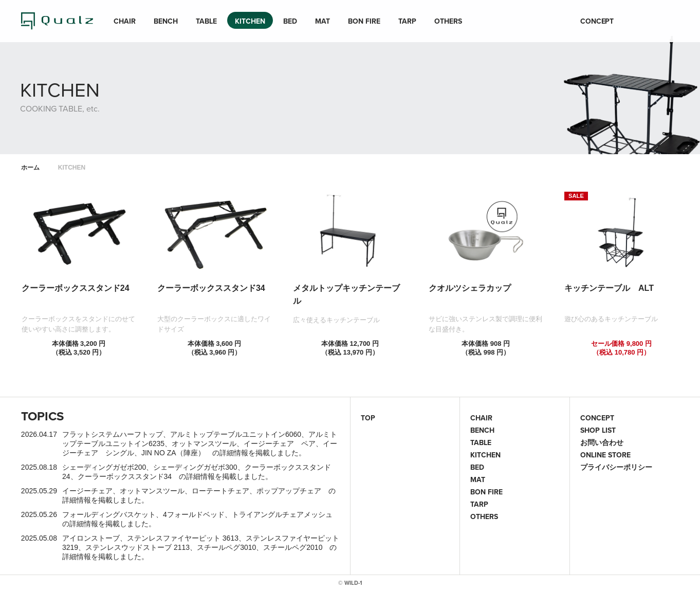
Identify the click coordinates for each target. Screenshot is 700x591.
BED (290, 21)
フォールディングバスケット (109, 514)
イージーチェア (87, 491)
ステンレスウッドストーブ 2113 (137, 547)
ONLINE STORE (605, 455)
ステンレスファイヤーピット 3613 (183, 538)
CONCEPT (597, 21)
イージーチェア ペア (280, 444)
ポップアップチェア (289, 491)
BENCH (166, 21)
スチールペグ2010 (293, 547)
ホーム (30, 168)
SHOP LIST (598, 430)
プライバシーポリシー (616, 467)
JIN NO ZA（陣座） (173, 453)
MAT (323, 21)
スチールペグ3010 (226, 547)
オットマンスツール (204, 444)
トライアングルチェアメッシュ (282, 514)
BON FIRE (364, 21)
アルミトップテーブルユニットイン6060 (236, 434)
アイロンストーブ (91, 538)
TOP (368, 418)
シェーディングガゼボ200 (104, 467)
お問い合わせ (602, 442)
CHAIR (125, 21)
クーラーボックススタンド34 (125, 476)
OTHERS (448, 21)
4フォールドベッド (194, 514)
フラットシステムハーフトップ (113, 434)
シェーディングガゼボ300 (195, 467)
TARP (407, 21)
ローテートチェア (220, 491)
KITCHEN (250, 21)
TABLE (206, 21)
